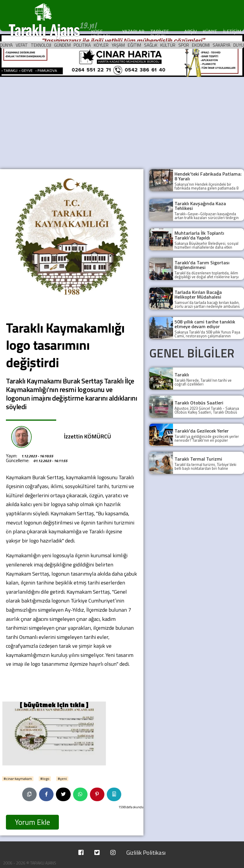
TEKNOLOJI (41, 45)
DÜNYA (6, 45)
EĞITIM (134, 45)
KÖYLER (101, 45)
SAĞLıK (151, 45)
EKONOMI (201, 45)
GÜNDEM (62, 45)
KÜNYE (210, 31)
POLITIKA (82, 45)
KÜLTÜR (168, 45)
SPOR (184, 45)
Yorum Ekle (32, 822)
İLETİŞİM (232, 31)
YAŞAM (118, 45)
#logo (45, 779)
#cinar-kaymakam (18, 779)
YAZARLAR (133, 31)
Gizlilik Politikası (146, 852)
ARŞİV (190, 31)
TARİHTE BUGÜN (160, 34)
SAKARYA (222, 45)
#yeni (62, 779)
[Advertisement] (122, 122)
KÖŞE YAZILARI (100, 34)
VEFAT (22, 45)
